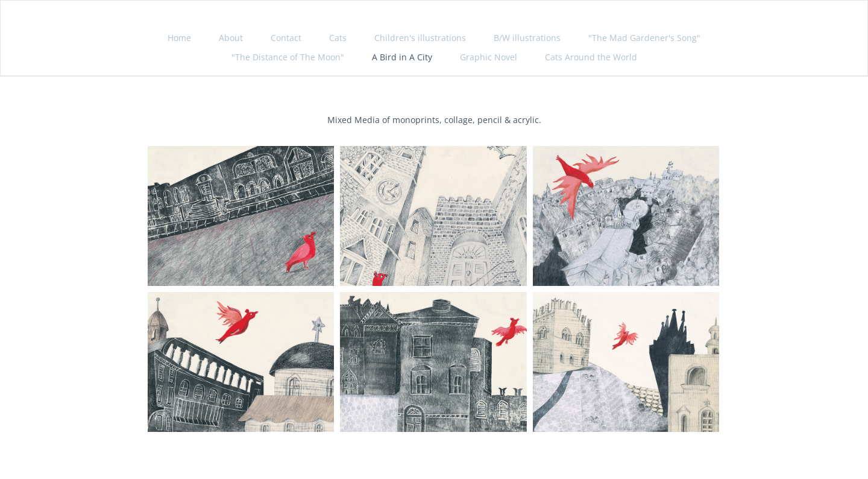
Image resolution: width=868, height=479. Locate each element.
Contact (286, 38)
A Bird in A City (402, 57)
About (231, 38)
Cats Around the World (591, 57)
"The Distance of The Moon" (288, 57)
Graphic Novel (489, 57)
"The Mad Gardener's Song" (644, 38)
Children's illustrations (420, 38)
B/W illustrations (527, 38)
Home (179, 38)
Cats (338, 38)
